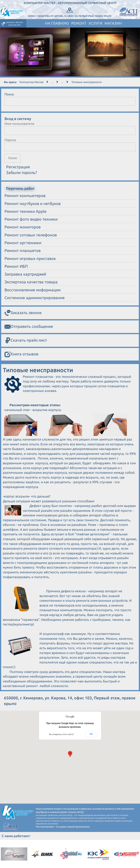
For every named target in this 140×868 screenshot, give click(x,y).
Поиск (9, 94)
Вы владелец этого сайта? (62, 734)
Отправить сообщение (29, 327)
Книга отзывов (21, 354)
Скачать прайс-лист (26, 341)
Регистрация (18, 167)
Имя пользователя (19, 124)
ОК (91, 734)
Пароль (10, 140)
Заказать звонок (23, 313)
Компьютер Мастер (31, 82)
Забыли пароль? (22, 173)
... (52, 82)
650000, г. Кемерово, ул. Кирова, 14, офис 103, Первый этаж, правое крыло (70, 12)
